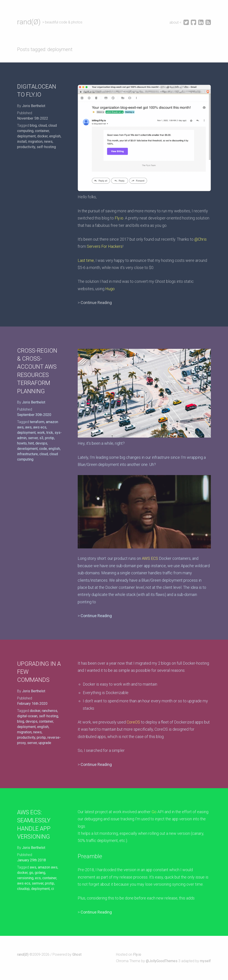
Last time (86, 260)
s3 (41, 438)
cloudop (23, 889)
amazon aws (48, 867)
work (41, 433)
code (43, 449)
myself (205, 961)
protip (50, 438)
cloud (43, 125)
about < (176, 22)
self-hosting (46, 147)
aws (28, 427)
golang (40, 873)
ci (53, 889)
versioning (25, 878)
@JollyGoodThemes (162, 961)
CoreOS (133, 722)
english (55, 136)
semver (38, 883)
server (33, 438)
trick (50, 433)
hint (31, 443)
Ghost (77, 954)
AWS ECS (150, 558)
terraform (37, 422)
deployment (26, 136)
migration (35, 142)
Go (154, 812)
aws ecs (40, 427)
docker (42, 136)
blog (33, 125)
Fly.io (119, 218)
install (22, 142)
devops (41, 443)
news (48, 142)
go (31, 873)
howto (22, 443)
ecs (38, 878)
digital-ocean (27, 716)
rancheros (50, 711)
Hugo (110, 289)
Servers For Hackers (105, 246)
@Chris (201, 239)
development (27, 449)
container (42, 131)
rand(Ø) (29, 22)
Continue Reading (96, 303)
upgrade (45, 743)
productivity (26, 147)
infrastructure (27, 454)
